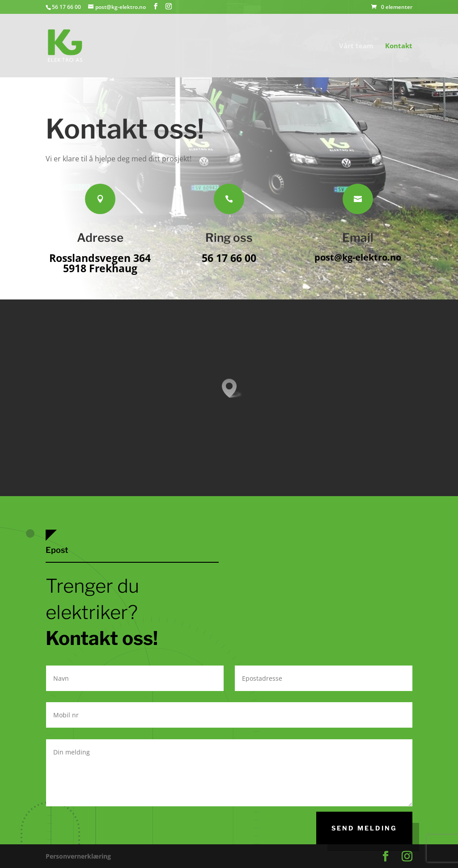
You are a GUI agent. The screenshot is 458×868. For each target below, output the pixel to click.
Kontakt (399, 46)
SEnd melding (364, 828)
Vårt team (356, 46)
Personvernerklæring (78, 856)
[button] (232, 388)
